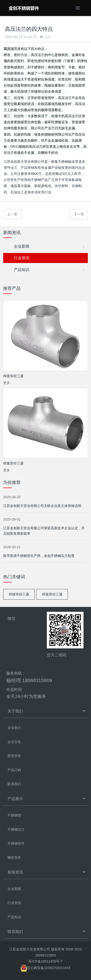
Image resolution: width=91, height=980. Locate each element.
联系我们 (14, 784)
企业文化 (14, 742)
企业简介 (14, 728)
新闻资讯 (15, 872)
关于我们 (15, 711)
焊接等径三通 (19, 594)
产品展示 (15, 799)
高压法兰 (10, 49)
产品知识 (48, 270)
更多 (7, 383)
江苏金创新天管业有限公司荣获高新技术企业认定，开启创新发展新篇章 (44, 531)
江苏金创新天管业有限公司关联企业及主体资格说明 (42, 506)
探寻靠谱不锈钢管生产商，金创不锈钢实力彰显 (39, 556)
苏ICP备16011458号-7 (45, 961)
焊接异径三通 (52, 594)
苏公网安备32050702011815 (45, 968)
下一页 (79, 214)
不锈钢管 (14, 815)
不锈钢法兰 (16, 829)
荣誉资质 (14, 756)
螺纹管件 (14, 857)
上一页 (12, 214)
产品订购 (14, 770)
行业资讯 (48, 258)
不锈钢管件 (16, 843)
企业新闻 (48, 247)
